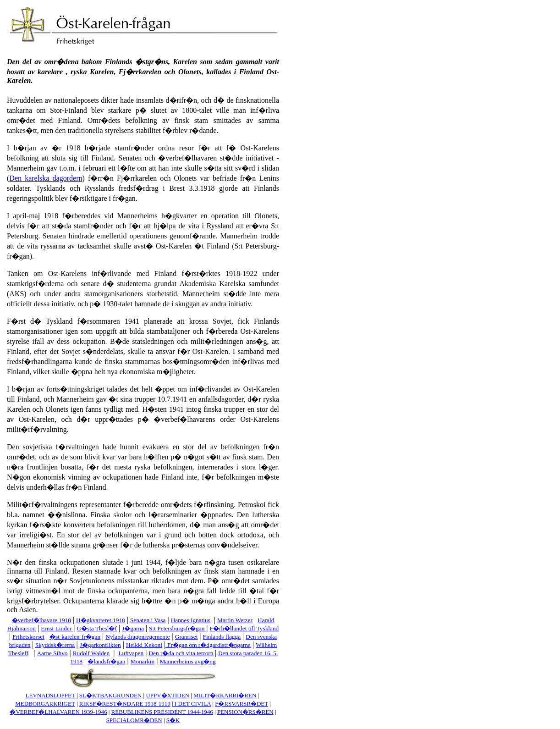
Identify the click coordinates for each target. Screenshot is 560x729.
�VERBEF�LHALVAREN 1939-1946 (58, 712)
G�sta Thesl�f (97, 628)
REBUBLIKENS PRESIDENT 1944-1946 (162, 712)
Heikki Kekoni (144, 645)
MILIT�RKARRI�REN (225, 695)
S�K (173, 720)
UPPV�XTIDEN (167, 695)
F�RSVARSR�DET (242, 704)
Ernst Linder (56, 628)
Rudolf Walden (91, 653)
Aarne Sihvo (52, 653)
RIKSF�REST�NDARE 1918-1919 (125, 704)
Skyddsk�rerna (55, 645)
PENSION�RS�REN (245, 712)
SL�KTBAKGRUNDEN (111, 695)
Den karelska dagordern (46, 178)
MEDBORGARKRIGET (45, 704)
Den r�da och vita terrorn (181, 653)
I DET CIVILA (192, 704)
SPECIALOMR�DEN (134, 720)
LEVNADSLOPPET (51, 695)
